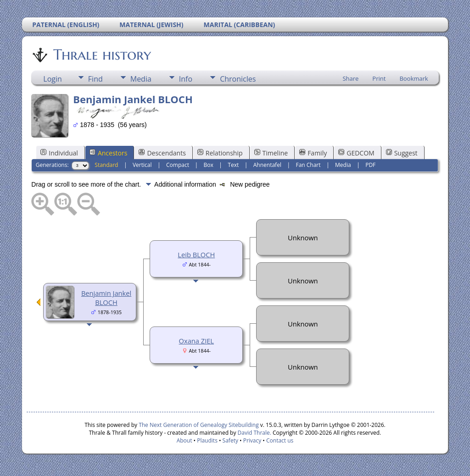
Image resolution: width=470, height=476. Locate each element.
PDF (370, 165)
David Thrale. (253, 433)
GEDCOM (356, 153)
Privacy (252, 440)
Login (53, 79)
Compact (178, 165)
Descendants (162, 153)
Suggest (402, 153)
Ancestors (108, 153)
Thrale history (101, 55)
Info (186, 79)
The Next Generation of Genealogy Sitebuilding (199, 425)
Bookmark (414, 78)
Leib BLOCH (196, 255)
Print (379, 78)
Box (209, 165)
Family (313, 153)
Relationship (220, 153)
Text (233, 165)
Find (95, 79)
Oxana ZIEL (196, 341)
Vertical (142, 165)
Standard (106, 165)
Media (141, 79)
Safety (230, 440)
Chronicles (238, 79)
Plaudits (207, 440)
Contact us (280, 440)
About (185, 440)
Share (350, 78)
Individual (59, 153)
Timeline (271, 153)
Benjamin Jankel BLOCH (106, 298)
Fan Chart (308, 165)
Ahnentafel (267, 165)
